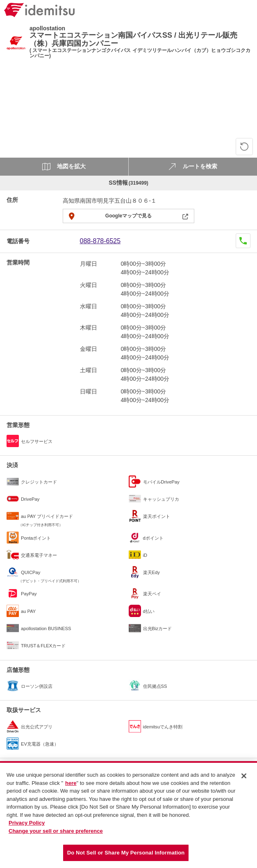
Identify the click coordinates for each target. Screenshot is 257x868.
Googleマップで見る (128, 216)
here (71, 783)
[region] (128, 815)
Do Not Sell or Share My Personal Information (126, 853)
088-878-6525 (100, 241)
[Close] (244, 776)
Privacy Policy (27, 823)
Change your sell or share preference (56, 831)
